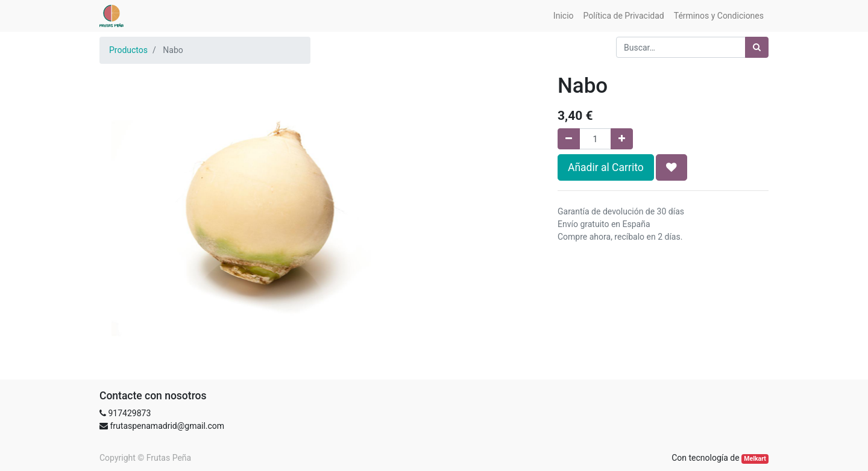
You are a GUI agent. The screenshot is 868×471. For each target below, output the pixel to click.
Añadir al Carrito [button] (606, 167)
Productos (128, 50)
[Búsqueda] (757, 47)
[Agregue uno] (622, 139)
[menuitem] (564, 16)
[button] (671, 167)
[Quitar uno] (569, 139)
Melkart (755, 459)
